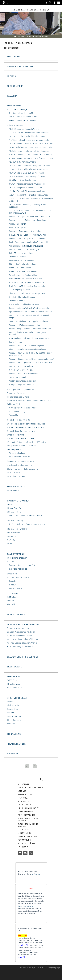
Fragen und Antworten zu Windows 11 (24, 120)
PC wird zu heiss (13, 473)
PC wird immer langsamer (17, 476)
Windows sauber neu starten (20, 268)
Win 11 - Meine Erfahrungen (18, 109)
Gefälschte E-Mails (14, 404)
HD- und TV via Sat (14, 508)
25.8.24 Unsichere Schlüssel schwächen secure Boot (29, 169)
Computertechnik (16, 554)
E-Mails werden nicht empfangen (19, 465)
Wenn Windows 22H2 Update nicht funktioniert (27, 238)
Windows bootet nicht (15, 435)
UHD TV (10, 504)
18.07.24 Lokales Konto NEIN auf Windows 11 (27, 173)
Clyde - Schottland (14, 720)
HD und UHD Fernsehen (18, 501)
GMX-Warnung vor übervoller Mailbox (23, 408)
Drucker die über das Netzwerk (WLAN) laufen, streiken (30, 308)
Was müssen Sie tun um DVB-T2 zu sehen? (26, 515)
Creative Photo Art (14, 716)
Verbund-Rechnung (17, 415)
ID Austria (12, 96)
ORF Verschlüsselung (15, 520)
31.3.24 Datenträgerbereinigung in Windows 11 (27, 184)
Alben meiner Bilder (17, 698)
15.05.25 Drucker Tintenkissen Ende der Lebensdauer (29, 151)
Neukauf (12, 585)
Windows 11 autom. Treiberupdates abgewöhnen (28, 220)
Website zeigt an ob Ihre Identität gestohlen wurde (26, 424)
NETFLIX (10, 544)
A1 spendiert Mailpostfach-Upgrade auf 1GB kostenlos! (28, 442)
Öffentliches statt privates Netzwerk (21, 462)
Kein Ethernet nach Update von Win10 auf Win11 (28, 235)
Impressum (12, 754)
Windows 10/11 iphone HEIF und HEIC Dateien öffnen (30, 217)
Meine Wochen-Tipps (15, 125)
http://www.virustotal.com (26, 906)
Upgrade (12, 581)
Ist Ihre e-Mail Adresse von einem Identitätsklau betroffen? (29, 400)
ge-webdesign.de (49, 968)
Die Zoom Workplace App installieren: (21, 632)
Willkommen (13, 57)
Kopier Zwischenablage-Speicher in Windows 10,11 (29, 242)
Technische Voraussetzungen (18, 628)
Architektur (11, 724)
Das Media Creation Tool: (19, 569)
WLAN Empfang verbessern (20, 457)
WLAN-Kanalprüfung (17, 453)
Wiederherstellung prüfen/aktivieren (23, 381)
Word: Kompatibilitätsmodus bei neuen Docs (26, 246)
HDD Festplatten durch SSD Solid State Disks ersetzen (29, 338)
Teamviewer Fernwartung (17, 393)
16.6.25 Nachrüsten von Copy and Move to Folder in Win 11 (32, 147)
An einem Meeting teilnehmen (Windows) (23, 639)
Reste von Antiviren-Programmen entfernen (26, 279)
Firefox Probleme (16, 342)
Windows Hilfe (14, 106)
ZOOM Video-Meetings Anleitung (23, 624)
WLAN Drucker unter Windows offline (23, 275)
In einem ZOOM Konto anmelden (19, 636)
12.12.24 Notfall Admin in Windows (23, 162)
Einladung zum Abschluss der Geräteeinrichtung (27, 349)
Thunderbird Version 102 (19, 257)
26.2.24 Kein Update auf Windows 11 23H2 (26, 188)
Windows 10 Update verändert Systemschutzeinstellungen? (32, 359)
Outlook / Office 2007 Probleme (21, 370)
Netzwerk (11, 601)
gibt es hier (36, 874)
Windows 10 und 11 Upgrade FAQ (22, 565)
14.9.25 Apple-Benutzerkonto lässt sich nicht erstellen (30, 140)
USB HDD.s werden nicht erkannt (21, 253)
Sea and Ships (12, 709)
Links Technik (14, 676)
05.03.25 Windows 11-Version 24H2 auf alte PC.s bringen (31, 158)
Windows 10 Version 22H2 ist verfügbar (24, 249)
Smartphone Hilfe (16, 487)
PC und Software (13, 684)
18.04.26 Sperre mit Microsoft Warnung (24, 129)
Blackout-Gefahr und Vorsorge (23, 657)
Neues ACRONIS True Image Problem (23, 271)
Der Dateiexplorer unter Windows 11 (23, 260)
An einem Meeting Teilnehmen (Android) (22, 643)
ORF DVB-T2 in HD (14, 512)
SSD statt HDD (12, 593)
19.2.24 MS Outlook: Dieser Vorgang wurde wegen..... (29, 191)
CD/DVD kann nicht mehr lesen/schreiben (23, 469)
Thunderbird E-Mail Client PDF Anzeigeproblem (27, 293)
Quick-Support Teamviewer (20, 66)
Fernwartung (14, 734)
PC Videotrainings (16, 615)
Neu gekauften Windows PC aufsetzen (22, 446)
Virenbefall (11, 604)
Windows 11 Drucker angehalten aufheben (25, 231)
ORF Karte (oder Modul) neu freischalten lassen (27, 524)
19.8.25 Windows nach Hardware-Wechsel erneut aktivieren (32, 144)
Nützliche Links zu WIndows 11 (21, 113)
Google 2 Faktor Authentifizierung (22, 297)
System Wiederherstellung (19, 377)
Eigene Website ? (15, 667)
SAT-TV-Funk (12, 680)
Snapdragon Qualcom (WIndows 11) (21, 389)
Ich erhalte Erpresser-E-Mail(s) (18, 397)
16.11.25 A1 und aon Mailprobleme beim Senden (28, 136)
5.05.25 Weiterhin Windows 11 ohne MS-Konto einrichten (31, 155)
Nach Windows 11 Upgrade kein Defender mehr (27, 286)
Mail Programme (16, 588)
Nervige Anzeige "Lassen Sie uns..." (22, 385)
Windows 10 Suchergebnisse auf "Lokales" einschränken (31, 363)
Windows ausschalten (18, 224)
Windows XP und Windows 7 (18, 577)
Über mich (12, 76)
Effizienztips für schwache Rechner (23, 264)
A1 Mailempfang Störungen (20, 290)
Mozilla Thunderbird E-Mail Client (20, 420)
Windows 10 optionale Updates (21, 366)
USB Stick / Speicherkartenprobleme (21, 438)
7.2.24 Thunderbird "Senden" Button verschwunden (29, 195)
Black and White (13, 705)
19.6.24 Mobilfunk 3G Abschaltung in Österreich (27, 177)
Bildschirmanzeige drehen (19, 228)
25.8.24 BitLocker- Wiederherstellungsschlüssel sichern (30, 166)
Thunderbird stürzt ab (17, 301)
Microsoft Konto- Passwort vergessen (21, 431)
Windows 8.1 (12, 574)
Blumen (10, 702)
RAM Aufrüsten (13, 597)
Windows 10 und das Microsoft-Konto (24, 374)
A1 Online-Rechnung (17, 411)
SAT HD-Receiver (13, 533)
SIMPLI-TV (11, 540)
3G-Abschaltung (15, 86)
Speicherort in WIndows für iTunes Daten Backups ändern (31, 312)
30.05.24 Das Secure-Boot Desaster (23, 180)
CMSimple (32, 968)
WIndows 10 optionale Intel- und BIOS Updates (27, 346)
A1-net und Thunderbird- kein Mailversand (25, 304)
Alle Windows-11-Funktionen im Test (23, 117)
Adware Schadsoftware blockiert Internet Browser (26, 427)
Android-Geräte (13, 490)
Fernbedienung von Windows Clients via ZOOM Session (30, 329)
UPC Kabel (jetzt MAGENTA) (18, 529)
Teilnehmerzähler (16, 744)
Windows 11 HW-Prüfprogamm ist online (25, 325)
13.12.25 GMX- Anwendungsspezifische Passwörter (29, 133)
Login (58, 968)
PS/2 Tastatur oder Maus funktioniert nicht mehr (27, 282)
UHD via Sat (12, 536)
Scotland (10, 713)
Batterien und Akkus (15, 688)
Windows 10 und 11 (15, 561)
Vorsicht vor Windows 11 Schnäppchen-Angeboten (29, 321)
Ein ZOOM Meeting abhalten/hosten (21, 646)
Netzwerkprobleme (14, 449)
